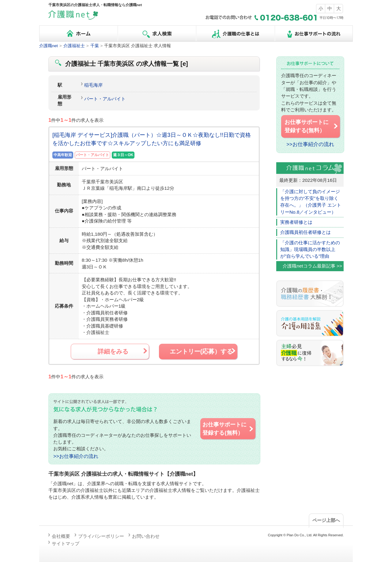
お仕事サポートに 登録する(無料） (228, 429)
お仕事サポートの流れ (314, 34)
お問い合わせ (146, 536)
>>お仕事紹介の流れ (76, 456)
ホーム (78, 34)
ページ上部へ (326, 520)
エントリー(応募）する (203, 351)
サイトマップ (66, 543)
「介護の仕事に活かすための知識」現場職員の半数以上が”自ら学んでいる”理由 (310, 249)
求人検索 (157, 34)
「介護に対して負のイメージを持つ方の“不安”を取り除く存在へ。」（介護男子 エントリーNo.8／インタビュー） (311, 202)
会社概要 (61, 536)
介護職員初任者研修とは (305, 232)
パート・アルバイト (105, 99)
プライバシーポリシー (101, 536)
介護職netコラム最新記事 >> (312, 266)
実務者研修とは (296, 222)
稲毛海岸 (93, 85)
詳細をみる (123, 351)
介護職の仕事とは (235, 34)
